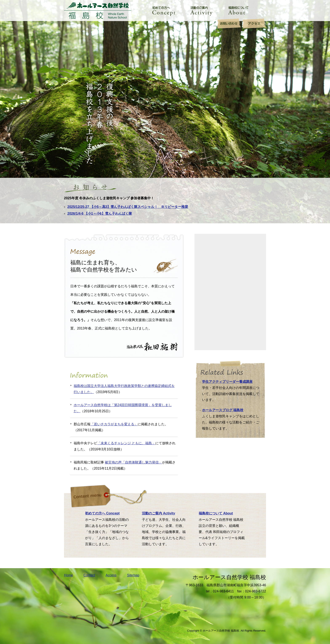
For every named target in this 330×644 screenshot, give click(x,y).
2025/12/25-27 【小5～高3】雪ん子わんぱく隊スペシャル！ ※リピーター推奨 (128, 207)
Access (111, 575)
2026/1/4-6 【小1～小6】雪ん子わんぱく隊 (100, 214)
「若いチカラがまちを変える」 (114, 424)
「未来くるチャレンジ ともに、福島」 (126, 443)
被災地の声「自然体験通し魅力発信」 (133, 462)
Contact (89, 575)
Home (69, 575)
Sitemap (133, 575)
